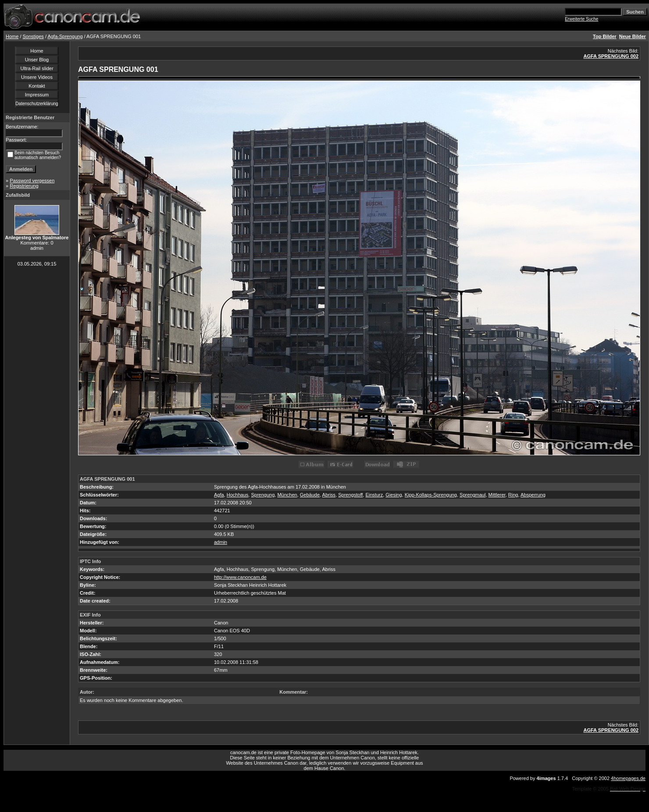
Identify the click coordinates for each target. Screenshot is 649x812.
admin (221, 542)
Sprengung (263, 495)
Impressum (37, 95)
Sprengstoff (350, 495)
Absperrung (533, 495)
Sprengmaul (472, 495)
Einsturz (374, 495)
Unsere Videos (37, 77)
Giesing (394, 495)
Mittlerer (497, 495)
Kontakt (37, 86)
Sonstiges (33, 36)
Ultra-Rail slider (37, 68)
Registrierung (24, 186)
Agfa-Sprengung (65, 36)
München (287, 495)
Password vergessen (32, 181)
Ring (513, 495)
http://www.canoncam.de (240, 577)
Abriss (329, 495)
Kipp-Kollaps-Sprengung (431, 495)
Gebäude (310, 495)
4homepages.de (628, 778)
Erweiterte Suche (581, 19)
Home (12, 36)
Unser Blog (37, 60)
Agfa (219, 495)
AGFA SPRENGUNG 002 (611, 56)
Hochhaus (238, 495)
